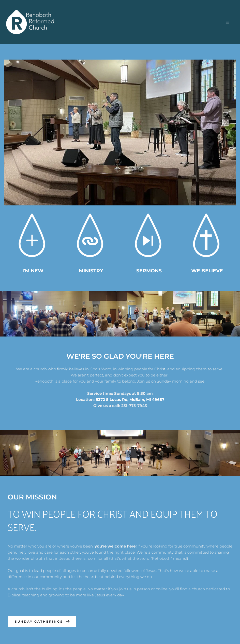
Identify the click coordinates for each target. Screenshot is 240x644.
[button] (226, 22)
